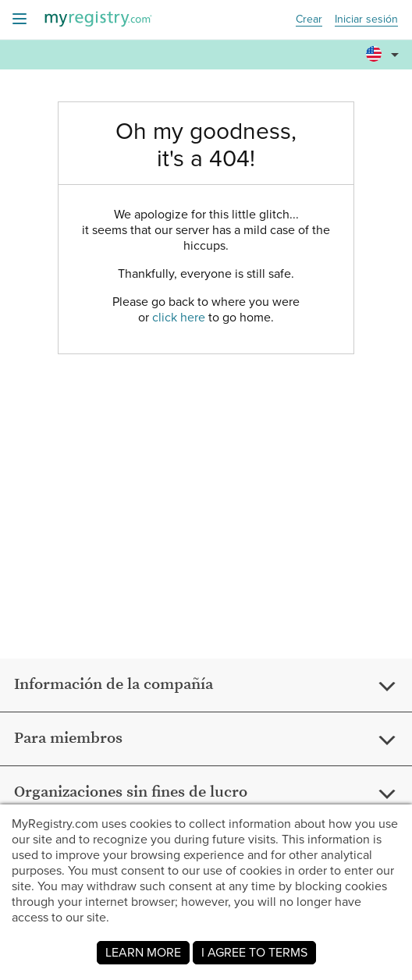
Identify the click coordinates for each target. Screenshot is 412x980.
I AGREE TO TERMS (254, 952)
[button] (385, 48)
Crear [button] (309, 20)
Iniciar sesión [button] (366, 20)
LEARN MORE (143, 952)
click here (179, 317)
